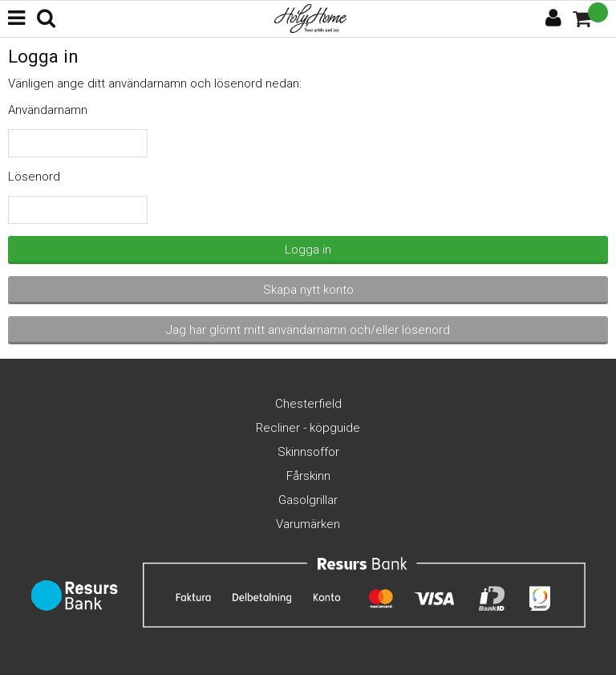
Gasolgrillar (308, 500)
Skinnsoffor (308, 452)
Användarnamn (48, 110)
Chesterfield (308, 404)
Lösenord (34, 177)
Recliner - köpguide (308, 428)
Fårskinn (308, 476)
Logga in (308, 250)
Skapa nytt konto (308, 290)
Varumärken (308, 524)
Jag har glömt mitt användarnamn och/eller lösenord (308, 330)
